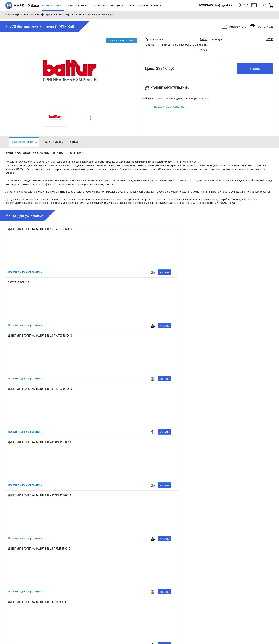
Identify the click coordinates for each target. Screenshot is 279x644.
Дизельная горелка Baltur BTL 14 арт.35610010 (128, 336)
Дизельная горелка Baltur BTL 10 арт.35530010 (39, 389)
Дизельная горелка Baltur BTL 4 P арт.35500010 (129, 282)
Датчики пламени (55, 15)
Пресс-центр (116, 5)
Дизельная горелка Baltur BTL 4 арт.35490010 (128, 389)
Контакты (156, 5)
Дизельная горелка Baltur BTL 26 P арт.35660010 (40, 229)
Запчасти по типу (52, 5)
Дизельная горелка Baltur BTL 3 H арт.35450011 (129, 495)
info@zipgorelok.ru (224, 5)
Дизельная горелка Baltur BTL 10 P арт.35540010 (40, 282)
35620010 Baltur (108, 229)
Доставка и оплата (138, 5)
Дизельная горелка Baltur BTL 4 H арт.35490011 (40, 495)
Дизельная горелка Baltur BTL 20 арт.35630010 (218, 336)
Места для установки (61, 142)
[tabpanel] (55, 118)
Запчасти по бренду (77, 5)
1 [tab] (140, 632)
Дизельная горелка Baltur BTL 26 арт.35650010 (39, 336)
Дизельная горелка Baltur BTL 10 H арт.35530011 (130, 442)
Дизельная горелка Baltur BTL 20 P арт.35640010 (219, 229)
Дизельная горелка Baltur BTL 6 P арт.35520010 (218, 282)
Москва (35, 5)
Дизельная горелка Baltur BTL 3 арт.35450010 (38, 442)
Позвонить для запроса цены (25, 272)
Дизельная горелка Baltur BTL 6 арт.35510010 (217, 389)
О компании (100, 5)
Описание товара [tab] (24, 142)
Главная (10, 15)
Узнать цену (81, 273)
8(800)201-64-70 (206, 5)
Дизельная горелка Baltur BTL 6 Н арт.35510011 (218, 442)
